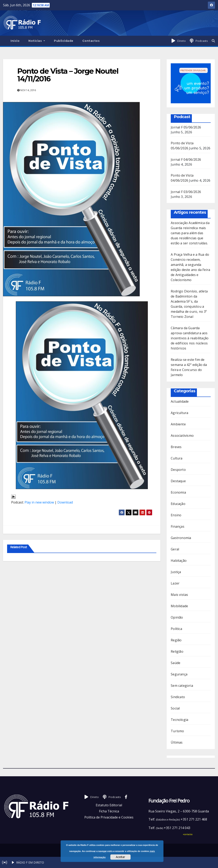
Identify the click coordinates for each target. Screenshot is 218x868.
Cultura (177, 458)
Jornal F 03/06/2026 (186, 192)
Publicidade (64, 41)
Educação (178, 504)
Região (176, 640)
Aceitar (120, 857)
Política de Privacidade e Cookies (109, 817)
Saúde (176, 663)
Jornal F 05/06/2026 (186, 127)
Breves (176, 447)
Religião (177, 651)
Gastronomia (181, 538)
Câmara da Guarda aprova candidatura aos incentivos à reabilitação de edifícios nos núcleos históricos (190, 338)
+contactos (188, 834)
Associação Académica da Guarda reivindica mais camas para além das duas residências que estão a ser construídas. (190, 233)
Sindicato (178, 697)
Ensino (176, 515)
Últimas (177, 742)
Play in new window (39, 502)
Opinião (177, 617)
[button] (213, 41)
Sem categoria (182, 686)
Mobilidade (179, 606)
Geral (175, 549)
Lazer (175, 583)
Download (65, 502)
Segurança (179, 674)
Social (175, 708)
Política (176, 629)
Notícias (37, 41)
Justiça (176, 572)
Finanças (178, 526)
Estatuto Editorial (109, 805)
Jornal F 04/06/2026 (186, 160)
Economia (178, 492)
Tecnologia (179, 720)
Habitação (179, 561)
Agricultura (179, 413)
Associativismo (182, 436)
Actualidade (180, 401)
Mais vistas (179, 595)
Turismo (177, 731)
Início (15, 41)
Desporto (178, 470)
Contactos (91, 41)
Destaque (178, 481)
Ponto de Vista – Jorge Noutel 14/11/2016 (68, 75)
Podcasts (202, 41)
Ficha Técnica (109, 811)
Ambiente (178, 424)
